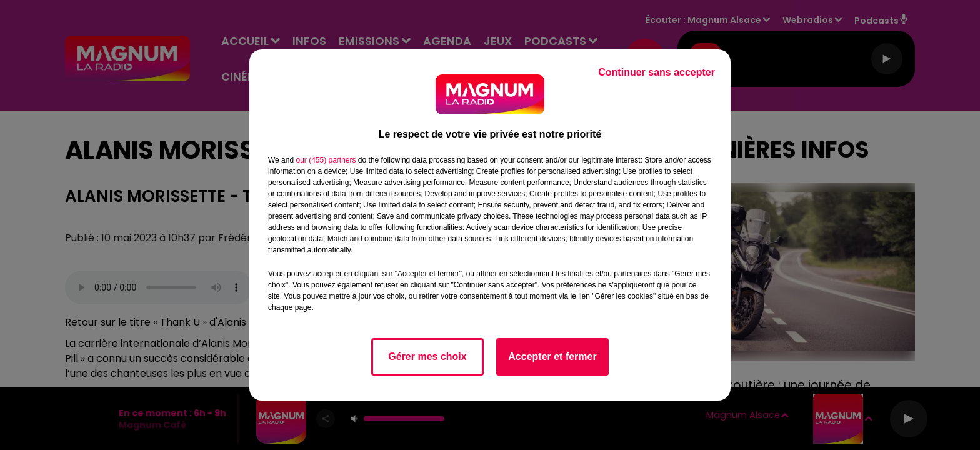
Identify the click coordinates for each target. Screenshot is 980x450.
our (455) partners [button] (326, 160)
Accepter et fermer (552, 357)
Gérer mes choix (427, 357)
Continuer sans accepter (657, 72)
